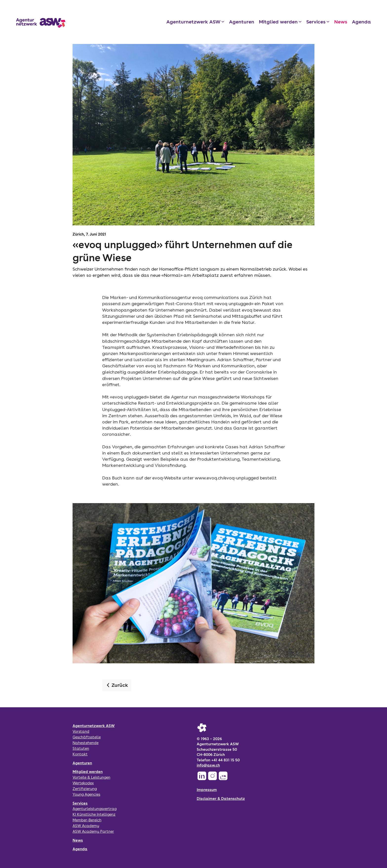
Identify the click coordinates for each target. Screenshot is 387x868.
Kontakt (80, 754)
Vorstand (81, 731)
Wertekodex (83, 783)
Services (316, 22)
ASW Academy (86, 826)
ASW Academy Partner (93, 831)
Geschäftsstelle (87, 737)
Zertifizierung (85, 789)
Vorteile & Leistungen (91, 777)
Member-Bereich (87, 820)
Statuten (81, 748)
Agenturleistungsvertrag (95, 809)
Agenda (361, 22)
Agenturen (242, 22)
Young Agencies (86, 794)
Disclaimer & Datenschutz (221, 799)
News (341, 22)
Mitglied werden (278, 22)
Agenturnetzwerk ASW (193, 22)
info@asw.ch (208, 765)
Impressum (207, 790)
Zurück (120, 685)
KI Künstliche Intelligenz (94, 814)
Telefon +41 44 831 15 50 (218, 760)
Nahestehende (86, 743)
